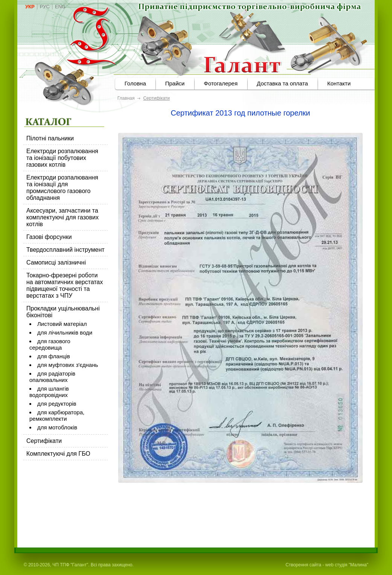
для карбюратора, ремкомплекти (57, 415)
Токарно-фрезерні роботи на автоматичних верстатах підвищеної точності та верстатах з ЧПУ (65, 285)
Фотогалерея (221, 83)
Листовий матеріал (62, 324)
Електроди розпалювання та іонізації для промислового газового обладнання (62, 188)
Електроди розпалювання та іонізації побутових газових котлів (62, 158)
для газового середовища (50, 344)
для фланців (54, 356)
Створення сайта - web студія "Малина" (327, 565)
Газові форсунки (49, 237)
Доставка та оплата (283, 83)
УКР (30, 7)
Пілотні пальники (50, 138)
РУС (45, 7)
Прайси (175, 83)
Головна (135, 83)
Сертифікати (44, 441)
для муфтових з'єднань (68, 365)
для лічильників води (65, 332)
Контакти (339, 83)
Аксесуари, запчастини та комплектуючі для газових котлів (62, 217)
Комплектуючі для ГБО (58, 454)
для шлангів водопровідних (49, 392)
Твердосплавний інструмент (65, 250)
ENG (60, 7)
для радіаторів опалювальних (52, 377)
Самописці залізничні (56, 262)
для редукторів (57, 404)
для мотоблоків (57, 427)
